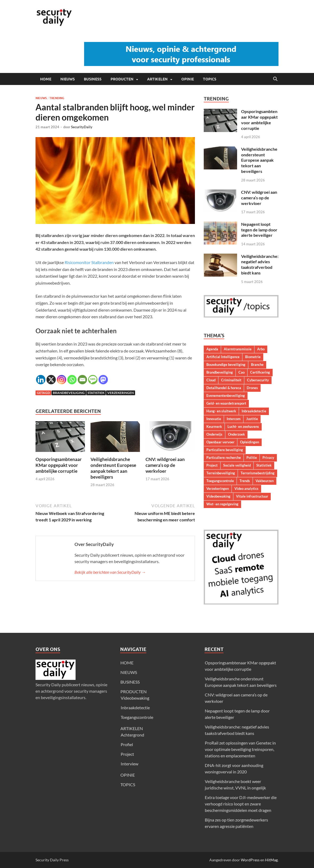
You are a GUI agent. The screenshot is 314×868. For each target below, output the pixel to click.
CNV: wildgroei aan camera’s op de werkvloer (165, 465)
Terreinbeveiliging (221, 473)
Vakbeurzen (265, 481)
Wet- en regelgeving (222, 504)
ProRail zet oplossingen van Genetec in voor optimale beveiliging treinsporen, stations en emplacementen (240, 749)
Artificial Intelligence (223, 357)
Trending (57, 98)
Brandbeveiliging (69, 393)
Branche (257, 365)
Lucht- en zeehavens (243, 427)
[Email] (82, 380)
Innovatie (214, 419)
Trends (245, 481)
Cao (242, 372)
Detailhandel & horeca (224, 388)
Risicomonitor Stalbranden (89, 262)
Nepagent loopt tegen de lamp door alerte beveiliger (259, 230)
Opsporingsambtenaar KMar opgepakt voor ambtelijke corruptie (59, 465)
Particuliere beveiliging (225, 450)
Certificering (260, 372)
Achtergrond (132, 735)
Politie (252, 458)
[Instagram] (62, 380)
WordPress (250, 860)
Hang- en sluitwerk (221, 411)
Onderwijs (214, 434)
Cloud (211, 380)
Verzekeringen (121, 393)
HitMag (271, 860)
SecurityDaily (82, 127)
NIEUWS (68, 79)
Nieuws (41, 98)
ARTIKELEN (157, 79)
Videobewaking (218, 496)
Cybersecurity (258, 380)
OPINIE (188, 79)
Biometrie (253, 357)
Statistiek (96, 393)
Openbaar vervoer (220, 442)
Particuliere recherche (224, 458)
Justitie (252, 419)
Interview (129, 764)
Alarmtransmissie (238, 349)
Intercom (234, 419)
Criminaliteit (231, 380)
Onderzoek (236, 434)
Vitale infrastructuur (252, 496)
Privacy (268, 458)
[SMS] (93, 380)
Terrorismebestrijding (258, 473)
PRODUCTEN (122, 79)
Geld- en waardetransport (226, 403)
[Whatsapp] (72, 380)
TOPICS (210, 79)
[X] (51, 380)
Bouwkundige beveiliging (226, 365)
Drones (252, 388)
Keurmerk (214, 427)
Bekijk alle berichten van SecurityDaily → (110, 572)
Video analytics (246, 489)
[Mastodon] (103, 380)
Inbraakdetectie (254, 411)
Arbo (261, 349)
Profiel (127, 744)
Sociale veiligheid (237, 465)
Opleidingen (250, 442)
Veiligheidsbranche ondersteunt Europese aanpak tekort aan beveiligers (113, 468)
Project (212, 465)
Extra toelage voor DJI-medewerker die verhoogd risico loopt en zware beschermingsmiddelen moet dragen (241, 804)
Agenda (212, 349)
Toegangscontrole (220, 481)
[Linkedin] (41, 380)
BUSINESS (93, 79)
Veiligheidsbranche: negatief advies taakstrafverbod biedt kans (260, 264)
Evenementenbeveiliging (226, 396)
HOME (46, 79)
